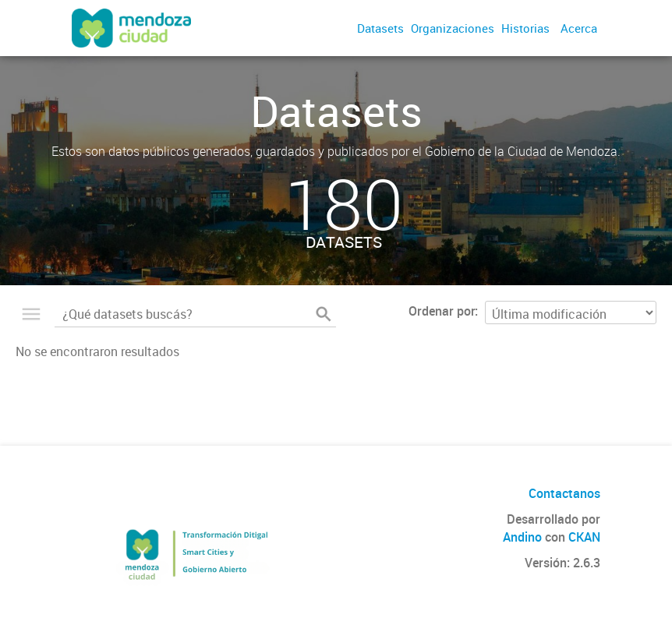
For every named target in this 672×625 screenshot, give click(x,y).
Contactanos (564, 493)
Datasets (380, 28)
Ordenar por (442, 311)
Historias (525, 28)
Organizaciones (453, 28)
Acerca (579, 28)
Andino (522, 537)
